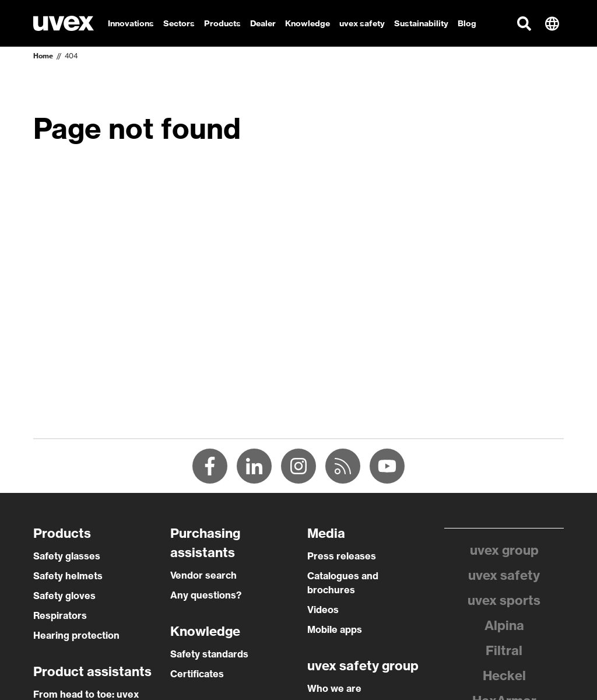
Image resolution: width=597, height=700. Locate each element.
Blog (467, 23)
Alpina (504, 625)
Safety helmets (68, 576)
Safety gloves (64, 596)
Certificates (197, 674)
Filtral (504, 650)
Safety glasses (67, 556)
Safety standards (209, 654)
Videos (323, 610)
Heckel (504, 675)
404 (71, 56)
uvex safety (504, 575)
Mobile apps (335, 629)
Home (43, 56)
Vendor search (203, 575)
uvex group (504, 550)
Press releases (342, 556)
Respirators (60, 615)
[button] (524, 23)
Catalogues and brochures (343, 583)
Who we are (334, 688)
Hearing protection (76, 635)
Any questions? (206, 595)
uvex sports (504, 600)
